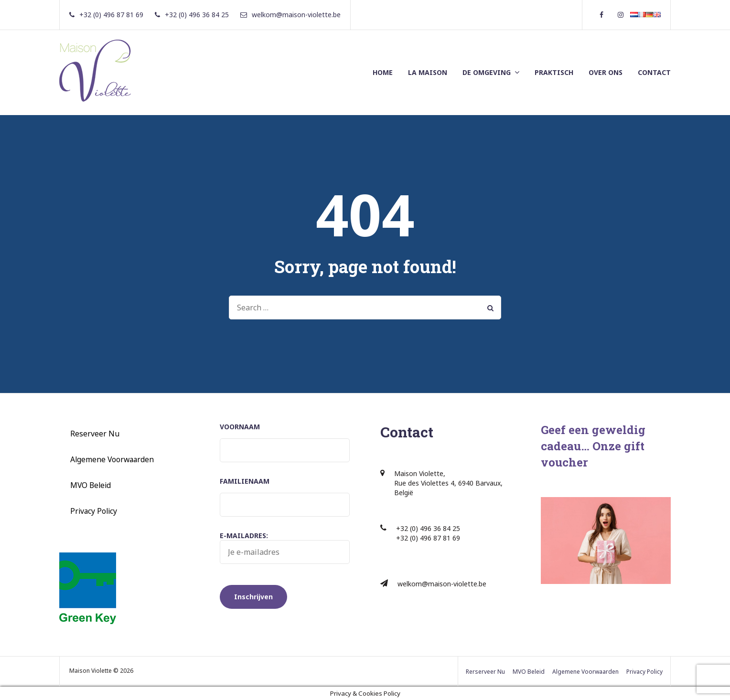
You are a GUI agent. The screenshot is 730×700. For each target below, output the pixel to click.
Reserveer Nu (95, 434)
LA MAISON (428, 72)
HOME (383, 72)
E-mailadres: (285, 548)
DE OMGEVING (487, 72)
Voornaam (240, 427)
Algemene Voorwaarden (112, 459)
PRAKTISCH (554, 72)
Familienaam (245, 481)
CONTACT (654, 72)
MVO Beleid (91, 485)
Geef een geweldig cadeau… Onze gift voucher (593, 446)
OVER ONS (606, 72)
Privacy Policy (94, 511)
